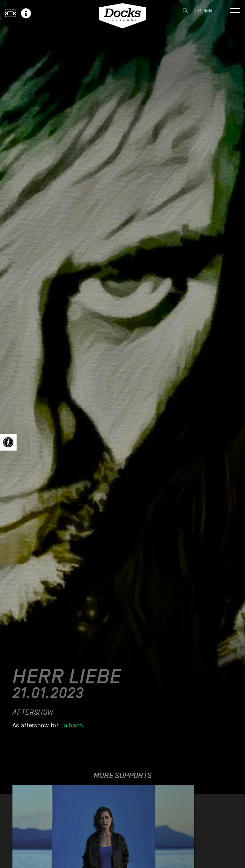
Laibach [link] (72, 725)
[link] (8, 442)
